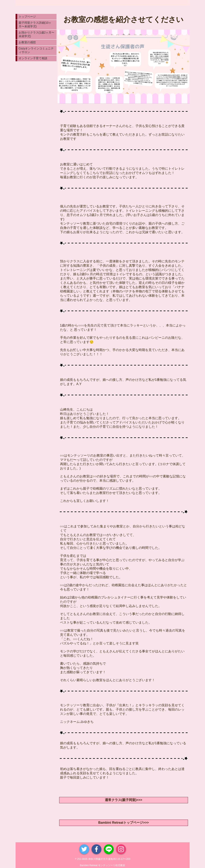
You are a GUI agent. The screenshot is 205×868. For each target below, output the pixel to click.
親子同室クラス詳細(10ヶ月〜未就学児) (35, 25)
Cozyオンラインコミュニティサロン (36, 50)
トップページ (27, 17)
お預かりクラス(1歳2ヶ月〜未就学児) (36, 34)
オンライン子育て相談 (33, 58)
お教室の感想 (27, 42)
